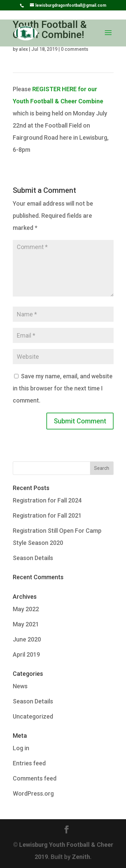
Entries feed (29, 763)
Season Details (33, 558)
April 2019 (26, 654)
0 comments (75, 49)
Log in (21, 748)
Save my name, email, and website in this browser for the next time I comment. (63, 388)
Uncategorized (33, 716)
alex (23, 49)
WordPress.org (33, 793)
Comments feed (35, 778)
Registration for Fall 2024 (47, 500)
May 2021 (26, 624)
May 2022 (26, 609)
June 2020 (27, 639)
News (20, 686)
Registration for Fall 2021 (47, 515)
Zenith (81, 857)
